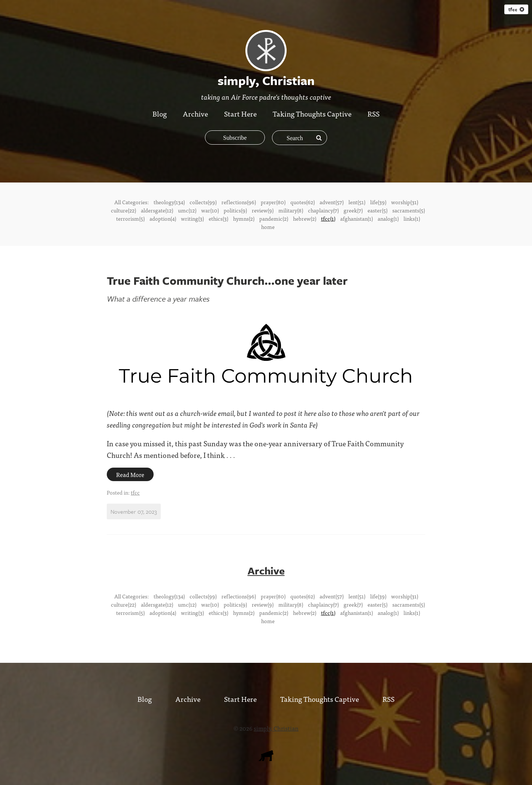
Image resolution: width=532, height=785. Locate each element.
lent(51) (357, 202)
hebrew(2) (305, 218)
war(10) (210, 210)
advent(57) (332, 202)
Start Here (240, 113)
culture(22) (123, 210)
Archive (195, 113)
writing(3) (192, 218)
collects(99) (203, 202)
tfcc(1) (328, 218)
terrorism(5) (130, 218)
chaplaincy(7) (323, 210)
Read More (130, 474)
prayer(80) (273, 202)
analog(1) (388, 218)
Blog (159, 113)
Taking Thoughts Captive (312, 113)
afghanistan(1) (356, 218)
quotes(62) (303, 202)
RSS (374, 113)
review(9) (263, 210)
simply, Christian (276, 728)
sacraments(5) (409, 210)
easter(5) (377, 210)
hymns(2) (244, 218)
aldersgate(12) (157, 210)
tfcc (516, 9)
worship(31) (405, 202)
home (268, 227)
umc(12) (187, 210)
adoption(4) (163, 218)
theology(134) (169, 202)
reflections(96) (239, 202)
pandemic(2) (274, 218)
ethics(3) (218, 218)
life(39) (378, 202)
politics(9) (235, 210)
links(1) (412, 218)
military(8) (291, 210)
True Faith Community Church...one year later (227, 280)
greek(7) (353, 210)
